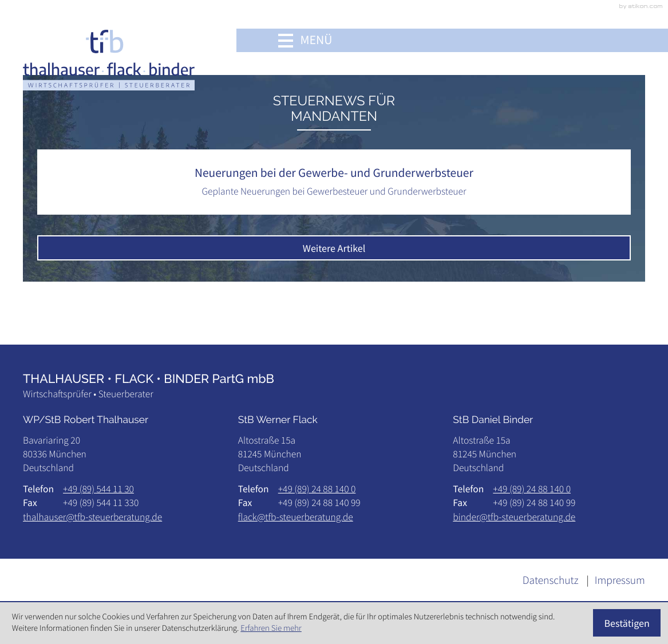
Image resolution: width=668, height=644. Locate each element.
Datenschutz (551, 580)
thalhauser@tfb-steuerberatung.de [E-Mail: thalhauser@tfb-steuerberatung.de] (92, 517)
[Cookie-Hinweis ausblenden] (627, 623)
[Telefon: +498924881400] (317, 489)
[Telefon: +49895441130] (98, 489)
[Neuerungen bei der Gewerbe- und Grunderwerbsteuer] (334, 182)
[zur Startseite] (109, 60)
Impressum (620, 580)
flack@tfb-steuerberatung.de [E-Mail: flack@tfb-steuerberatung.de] (296, 517)
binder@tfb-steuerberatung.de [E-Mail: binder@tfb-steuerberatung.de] (514, 517)
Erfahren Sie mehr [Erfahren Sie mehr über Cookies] (271, 628)
